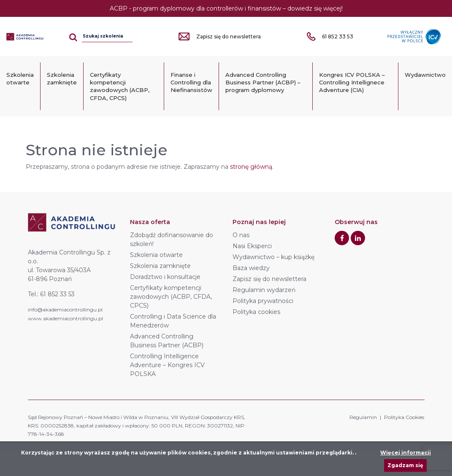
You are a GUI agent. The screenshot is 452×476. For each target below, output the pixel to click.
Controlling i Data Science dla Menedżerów (173, 321)
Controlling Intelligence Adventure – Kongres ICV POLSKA (167, 365)
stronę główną (251, 167)
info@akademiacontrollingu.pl (65, 310)
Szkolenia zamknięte (62, 78)
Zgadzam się (405, 465)
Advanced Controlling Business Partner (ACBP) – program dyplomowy (263, 82)
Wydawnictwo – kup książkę (273, 257)
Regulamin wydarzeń (264, 290)
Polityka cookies (256, 312)
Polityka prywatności (263, 301)
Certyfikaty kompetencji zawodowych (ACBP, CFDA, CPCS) (120, 86)
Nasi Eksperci (252, 246)
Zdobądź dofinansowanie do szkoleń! (172, 239)
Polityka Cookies (404, 417)
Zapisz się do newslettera (269, 279)
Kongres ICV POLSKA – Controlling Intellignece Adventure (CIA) (352, 82)
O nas (241, 235)
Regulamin (363, 417)
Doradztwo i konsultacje (165, 277)
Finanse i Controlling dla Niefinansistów (191, 82)
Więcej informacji (406, 453)
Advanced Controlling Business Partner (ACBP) (167, 341)
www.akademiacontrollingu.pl (65, 318)
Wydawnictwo (425, 75)
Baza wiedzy (251, 268)
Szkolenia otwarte (20, 78)
